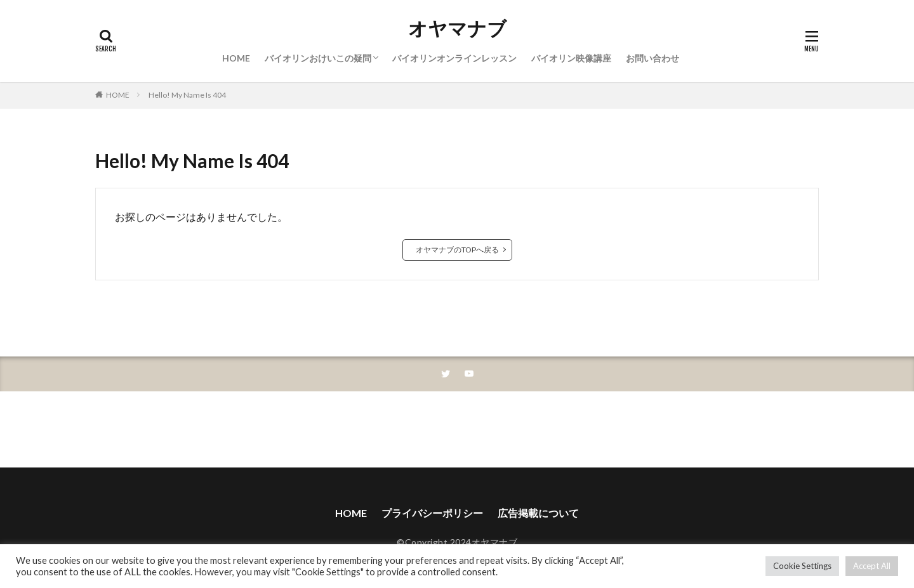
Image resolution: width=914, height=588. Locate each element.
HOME (236, 58)
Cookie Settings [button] (802, 566)
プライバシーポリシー (432, 513)
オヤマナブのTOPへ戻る (457, 250)
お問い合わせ (652, 58)
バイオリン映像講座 (571, 58)
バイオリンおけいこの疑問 (318, 58)
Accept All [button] (872, 566)
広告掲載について (538, 513)
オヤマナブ (457, 29)
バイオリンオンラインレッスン (454, 58)
